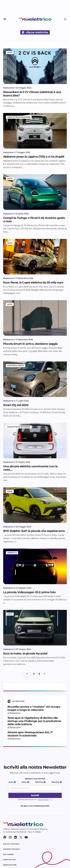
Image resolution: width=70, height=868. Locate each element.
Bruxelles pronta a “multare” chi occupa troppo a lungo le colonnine (34, 708)
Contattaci (10, 860)
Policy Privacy (11, 844)
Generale (12, 553)
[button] (5, 19)
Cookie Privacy (12, 849)
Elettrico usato (16, 366)
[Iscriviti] (35, 795)
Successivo (45, 674)
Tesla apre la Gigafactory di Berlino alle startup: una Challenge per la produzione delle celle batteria (34, 721)
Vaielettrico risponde (19, 117)
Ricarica (40, 782)
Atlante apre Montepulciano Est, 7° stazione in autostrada (30, 734)
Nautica (57, 782)
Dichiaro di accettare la (35, 800)
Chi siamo (8, 854)
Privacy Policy (43, 799)
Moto (25, 782)
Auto (10, 53)
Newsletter (10, 865)
